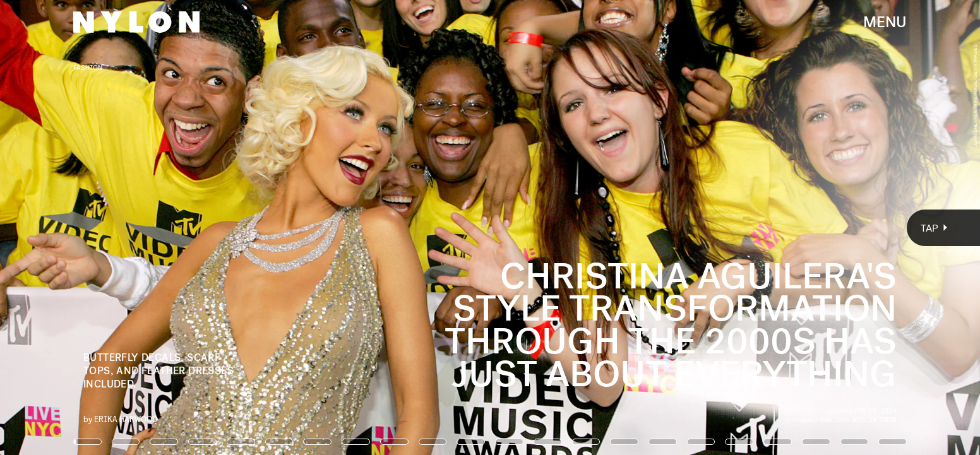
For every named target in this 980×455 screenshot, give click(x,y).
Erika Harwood (126, 419)
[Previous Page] (162, 228)
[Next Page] (652, 228)
